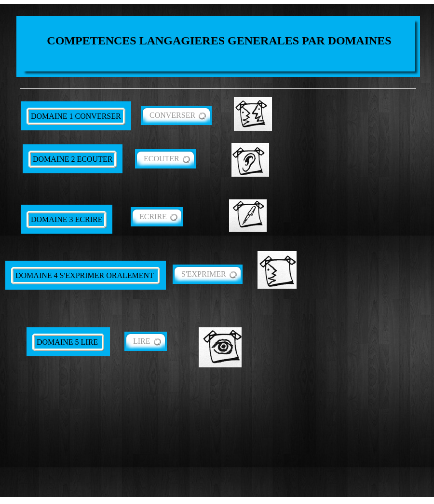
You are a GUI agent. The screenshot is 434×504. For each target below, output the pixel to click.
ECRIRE (153, 217)
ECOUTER (162, 159)
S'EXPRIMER (204, 274)
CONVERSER (172, 115)
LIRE (142, 341)
